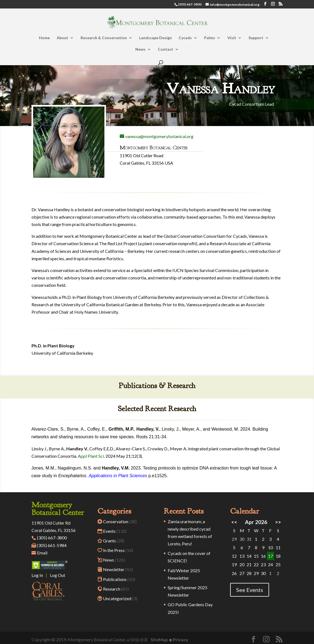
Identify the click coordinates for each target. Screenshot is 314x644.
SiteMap (159, 639)
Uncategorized (117, 598)
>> (278, 522)
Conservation (116, 521)
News (140, 49)
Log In (37, 575)
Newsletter (114, 569)
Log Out (58, 575)
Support (256, 38)
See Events (250, 590)
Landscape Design (155, 38)
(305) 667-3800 (49, 538)
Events (109, 531)
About (62, 38)
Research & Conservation (104, 38)
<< (234, 522)
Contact (165, 49)
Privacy (181, 639)
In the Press (114, 550)
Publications (115, 579)
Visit (232, 38)
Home (44, 38)
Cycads (185, 38)
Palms (210, 38)
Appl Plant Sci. (91, 456)
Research (112, 589)
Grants (109, 541)
